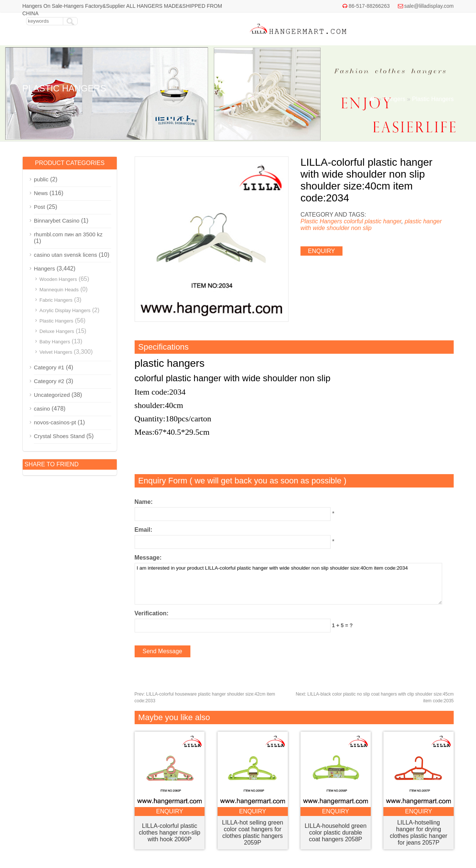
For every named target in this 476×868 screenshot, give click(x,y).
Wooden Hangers (58, 279)
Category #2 (49, 381)
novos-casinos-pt (55, 422)
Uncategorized (52, 395)
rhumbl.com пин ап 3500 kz (68, 234)
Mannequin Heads (59, 290)
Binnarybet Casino (57, 221)
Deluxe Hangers (57, 331)
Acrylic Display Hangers (65, 310)
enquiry (321, 251)
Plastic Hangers (433, 99)
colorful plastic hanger (372, 221)
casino (42, 409)
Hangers (394, 99)
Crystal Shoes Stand (59, 436)
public (41, 179)
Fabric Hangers (56, 300)
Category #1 (49, 367)
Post (39, 207)
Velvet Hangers (56, 352)
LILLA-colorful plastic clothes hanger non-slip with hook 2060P (169, 833)
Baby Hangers (55, 342)
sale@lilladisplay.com (429, 6)
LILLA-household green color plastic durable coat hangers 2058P (335, 833)
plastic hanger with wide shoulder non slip (371, 225)
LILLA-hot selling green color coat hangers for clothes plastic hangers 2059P (253, 833)
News (41, 193)
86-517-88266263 (369, 6)
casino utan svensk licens (65, 255)
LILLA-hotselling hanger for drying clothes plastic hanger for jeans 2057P (419, 833)
